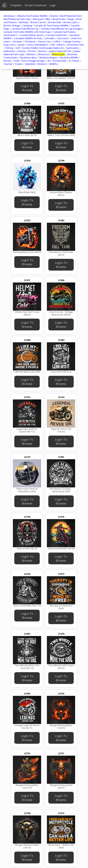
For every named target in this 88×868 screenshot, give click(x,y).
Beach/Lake (59, 19)
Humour (42, 51)
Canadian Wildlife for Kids (28, 38)
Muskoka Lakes (29, 57)
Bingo (71, 19)
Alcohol (54, 16)
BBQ (48, 19)
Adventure (9, 16)
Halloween (9, 51)
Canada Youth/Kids (56, 35)
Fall (52, 45)
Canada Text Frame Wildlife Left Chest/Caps (27, 32)
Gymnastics (73, 48)
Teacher (8, 64)
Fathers (61, 45)
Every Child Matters (38, 45)
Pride (17, 61)
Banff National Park (71, 16)
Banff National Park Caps (17, 19)
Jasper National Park (60, 51)
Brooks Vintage (12, 25)
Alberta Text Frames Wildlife (32, 16)
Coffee (57, 41)
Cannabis (50, 38)
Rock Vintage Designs (33, 61)
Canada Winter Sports (32, 35)
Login (52, 5)
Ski (49, 61)
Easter (22, 45)
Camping (27, 25)
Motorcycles (58, 54)
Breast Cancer (38, 22)
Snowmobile (60, 61)
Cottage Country (72, 41)
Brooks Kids (55, 22)
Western (42, 64)
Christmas (30, 41)
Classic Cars (44, 41)
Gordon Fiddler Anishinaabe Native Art (43, 48)
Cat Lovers (63, 38)
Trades (19, 64)
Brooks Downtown (36, 5)
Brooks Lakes (71, 22)
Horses (32, 51)
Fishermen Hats (76, 45)
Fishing (9, 48)
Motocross (44, 54)
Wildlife (53, 64)
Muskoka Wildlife (69, 57)
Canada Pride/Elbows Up (25, 29)
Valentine (30, 64)
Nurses (8, 61)
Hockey (22, 51)
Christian (17, 41)
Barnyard (38, 19)
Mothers (31, 54)
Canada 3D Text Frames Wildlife (51, 25)
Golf (18, 48)
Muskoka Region (48, 57)
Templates (16, 5)
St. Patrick (74, 61)
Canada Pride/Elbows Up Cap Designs (61, 29)
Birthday (24, 22)
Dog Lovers (10, 45)
